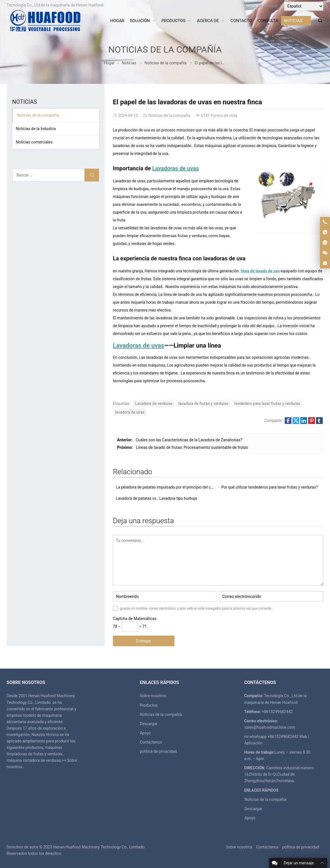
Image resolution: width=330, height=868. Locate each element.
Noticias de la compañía (165, 49)
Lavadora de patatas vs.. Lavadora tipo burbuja (157, 498)
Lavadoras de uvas (139, 345)
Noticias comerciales (34, 142)
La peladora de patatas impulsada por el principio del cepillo (168, 487)
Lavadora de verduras (154, 404)
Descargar (149, 724)
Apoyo (145, 733)
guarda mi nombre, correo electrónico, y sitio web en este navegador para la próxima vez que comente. (196, 608)
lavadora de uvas (130, 412)
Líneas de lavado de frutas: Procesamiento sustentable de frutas (192, 447)
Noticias (129, 63)
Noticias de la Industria (36, 129)
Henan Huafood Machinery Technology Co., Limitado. (99, 847)
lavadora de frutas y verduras (203, 404)
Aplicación (253, 743)
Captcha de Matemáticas (135, 619)
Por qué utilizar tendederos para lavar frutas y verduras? (270, 487)
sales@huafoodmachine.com (270, 727)
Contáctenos (151, 742)
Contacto (271, 6)
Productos (149, 705)
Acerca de (253, 6)
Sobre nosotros (153, 696)
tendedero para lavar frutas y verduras (267, 404)
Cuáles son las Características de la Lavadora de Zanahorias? (189, 440)
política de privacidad (158, 751)
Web (303, 737)
